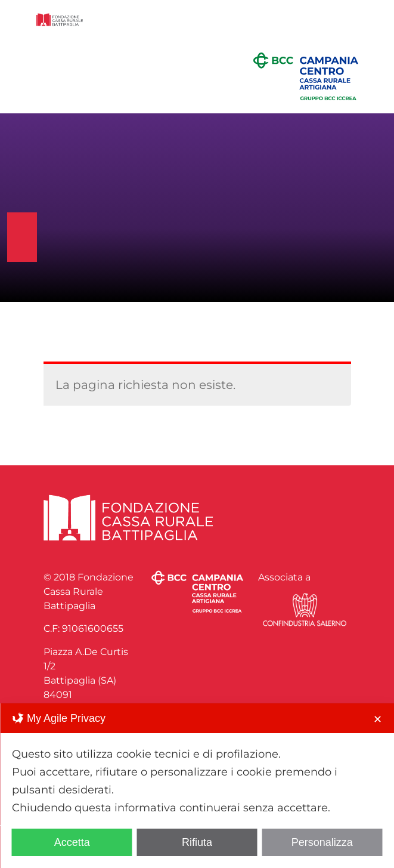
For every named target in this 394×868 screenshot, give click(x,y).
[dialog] (197, 786)
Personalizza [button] (322, 842)
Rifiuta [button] (197, 842)
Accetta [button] (72, 842)
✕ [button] (378, 719)
